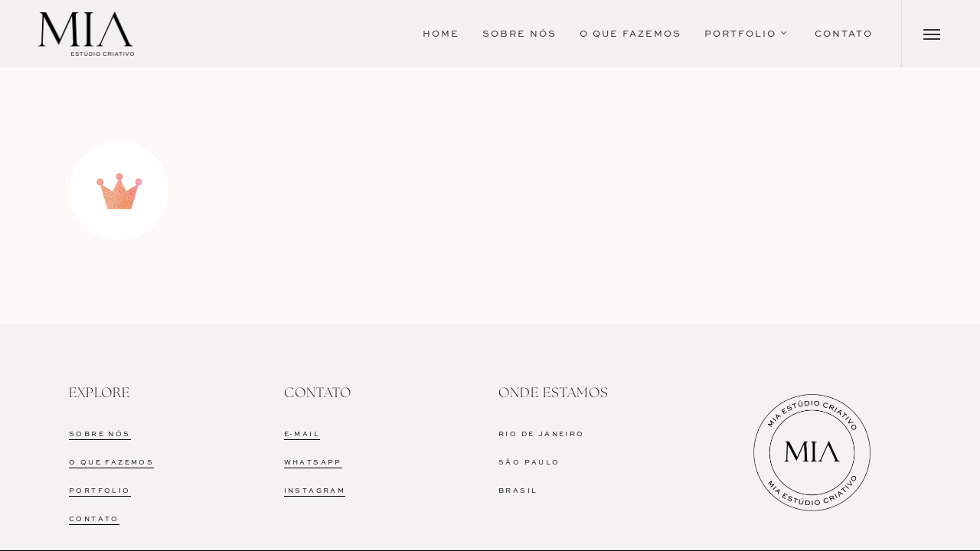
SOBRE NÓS (100, 434)
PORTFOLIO (100, 491)
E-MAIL (302, 434)
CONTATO (94, 519)
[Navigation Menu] (932, 34)
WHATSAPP (313, 463)
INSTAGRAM (315, 491)
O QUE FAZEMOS (111, 463)
